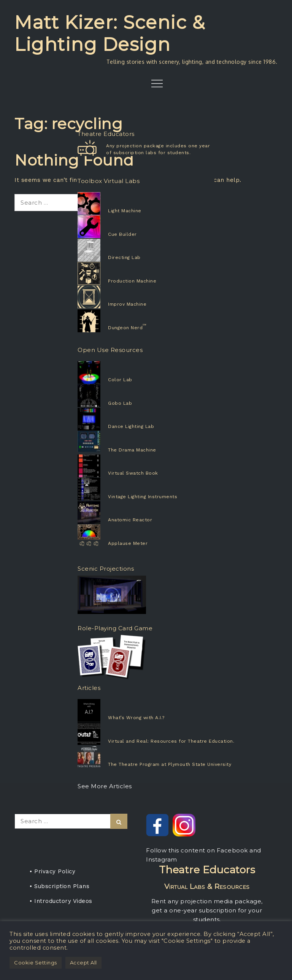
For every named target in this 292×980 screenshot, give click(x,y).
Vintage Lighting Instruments (143, 497)
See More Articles (105, 786)
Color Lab (120, 380)
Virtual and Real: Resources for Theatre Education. (171, 741)
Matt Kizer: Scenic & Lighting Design (110, 33)
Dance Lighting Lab (131, 426)
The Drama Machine (132, 450)
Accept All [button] (83, 963)
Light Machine (125, 211)
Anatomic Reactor (130, 520)
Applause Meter (128, 543)
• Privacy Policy (52, 871)
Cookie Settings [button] (36, 963)
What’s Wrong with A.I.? (136, 718)
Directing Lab (124, 257)
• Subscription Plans (60, 886)
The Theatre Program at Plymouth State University (170, 764)
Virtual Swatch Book (133, 473)
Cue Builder (122, 234)
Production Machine (132, 281)
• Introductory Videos (61, 901)
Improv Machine (127, 304)
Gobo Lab (120, 403)
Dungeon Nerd (125, 328)
